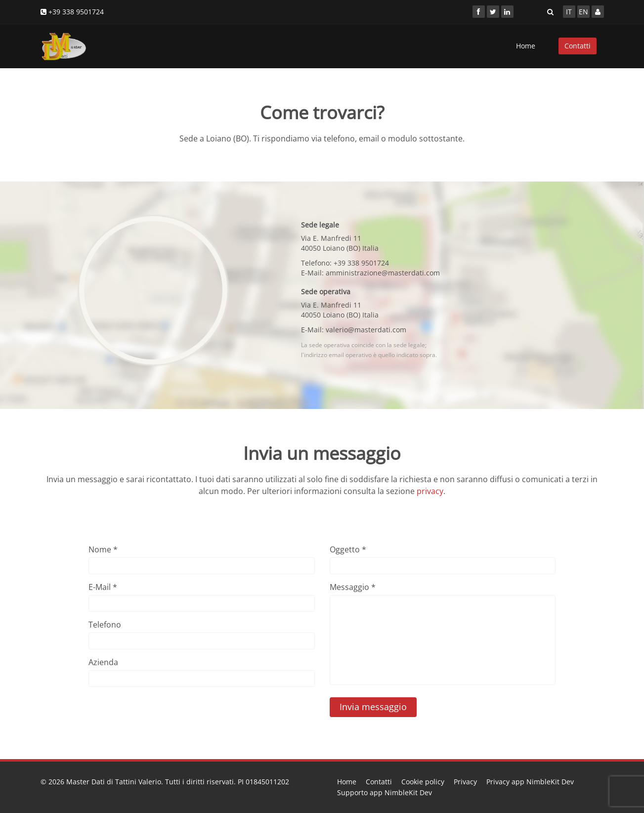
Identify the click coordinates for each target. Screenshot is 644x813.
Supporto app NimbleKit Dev (385, 792)
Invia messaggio (373, 707)
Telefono (105, 625)
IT (569, 12)
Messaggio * (353, 587)
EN (583, 12)
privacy (430, 491)
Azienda (103, 662)
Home (526, 46)
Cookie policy (423, 782)
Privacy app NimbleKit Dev (530, 782)
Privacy (465, 782)
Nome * (103, 549)
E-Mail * (103, 587)
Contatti (578, 46)
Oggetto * (348, 549)
